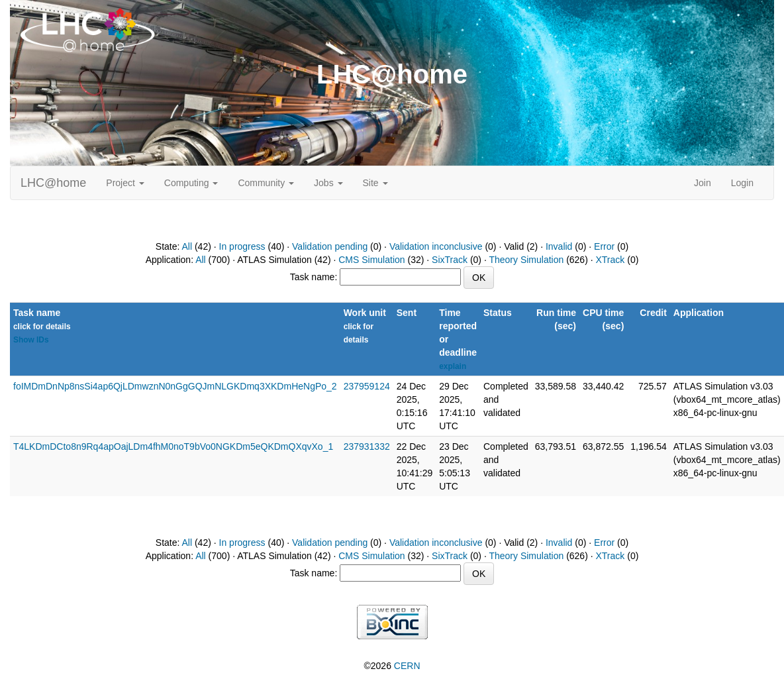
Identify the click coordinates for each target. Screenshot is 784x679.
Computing (191, 183)
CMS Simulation (371, 260)
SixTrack (450, 260)
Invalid (559, 246)
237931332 (367, 446)
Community (266, 183)
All (187, 246)
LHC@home (53, 183)
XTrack (611, 260)
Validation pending (330, 246)
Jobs (328, 183)
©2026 (392, 666)
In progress (242, 246)
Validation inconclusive (436, 246)
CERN (407, 666)
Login (742, 183)
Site (375, 183)
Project (125, 183)
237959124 (367, 386)
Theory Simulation (526, 260)
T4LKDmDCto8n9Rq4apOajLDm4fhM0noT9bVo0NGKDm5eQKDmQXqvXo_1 (173, 446)
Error (604, 246)
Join (703, 183)
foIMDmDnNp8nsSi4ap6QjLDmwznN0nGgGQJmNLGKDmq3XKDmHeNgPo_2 (175, 386)
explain (453, 366)
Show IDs (31, 340)
